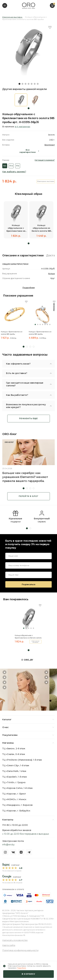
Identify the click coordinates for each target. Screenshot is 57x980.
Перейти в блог (29, 496)
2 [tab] (22, 84)
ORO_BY (28, 660)
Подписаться (28, 584)
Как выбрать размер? (14, 172)
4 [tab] (29, 84)
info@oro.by (8, 845)
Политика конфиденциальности (20, 950)
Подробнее (29, 288)
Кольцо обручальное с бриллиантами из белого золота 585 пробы (28, 637)
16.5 (5, 166)
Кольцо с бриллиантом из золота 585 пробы (12, 333)
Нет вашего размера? (45, 160)
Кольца (51, 274)
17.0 (11, 166)
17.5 (18, 166)
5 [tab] (32, 84)
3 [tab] (26, 84)
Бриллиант (50, 145)
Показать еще (28, 418)
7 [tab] (38, 84)
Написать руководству (15, 940)
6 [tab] (35, 84)
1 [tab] (19, 84)
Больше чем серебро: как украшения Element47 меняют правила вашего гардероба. (25, 477)
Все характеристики (28, 151)
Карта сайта (9, 945)
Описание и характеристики (23, 255)
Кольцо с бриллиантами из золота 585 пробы (40, 333)
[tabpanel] (28, 49)
